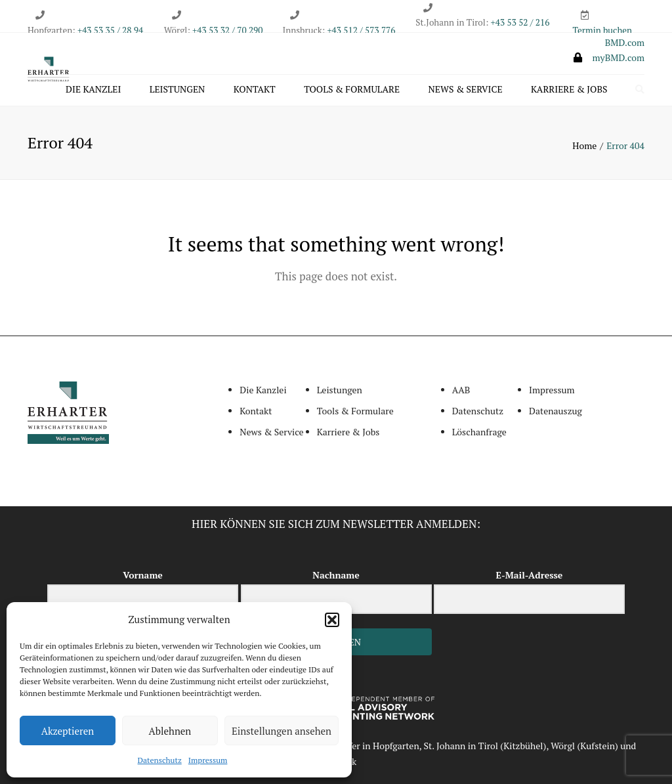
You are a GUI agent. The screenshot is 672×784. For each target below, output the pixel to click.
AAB (461, 390)
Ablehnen (170, 731)
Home (584, 145)
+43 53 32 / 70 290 (227, 30)
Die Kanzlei (93, 90)
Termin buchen (603, 30)
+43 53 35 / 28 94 (109, 30)
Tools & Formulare (352, 90)
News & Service (466, 90)
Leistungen (178, 90)
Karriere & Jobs (569, 90)
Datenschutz (160, 760)
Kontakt (255, 90)
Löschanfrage (479, 432)
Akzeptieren (68, 731)
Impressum (208, 760)
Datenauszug (556, 411)
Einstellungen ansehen (282, 731)
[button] (332, 620)
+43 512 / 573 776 (361, 30)
